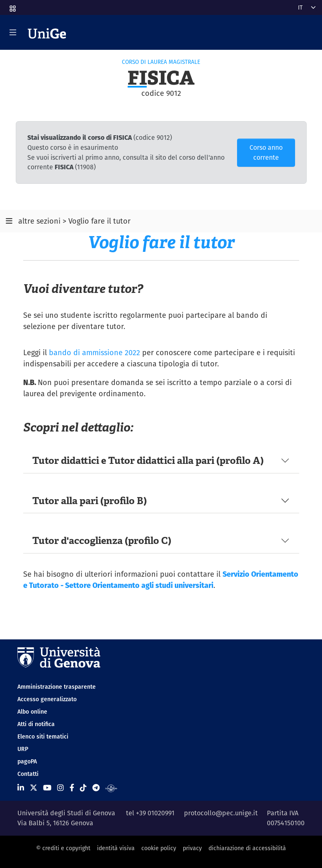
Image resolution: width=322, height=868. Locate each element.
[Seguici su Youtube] (47, 788)
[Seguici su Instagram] (61, 788)
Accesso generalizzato (47, 699)
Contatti (28, 774)
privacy (192, 848)
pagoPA (27, 761)
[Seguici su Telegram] (96, 788)
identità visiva (116, 848)
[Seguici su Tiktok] (83, 788)
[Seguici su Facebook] (72, 788)
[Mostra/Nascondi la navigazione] (13, 32)
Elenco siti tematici (43, 736)
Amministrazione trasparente (57, 687)
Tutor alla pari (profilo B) (90, 501)
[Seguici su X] (34, 788)
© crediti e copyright (63, 848)
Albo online (32, 712)
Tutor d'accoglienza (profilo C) (102, 540)
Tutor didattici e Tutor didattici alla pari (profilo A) (148, 460)
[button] (12, 6)
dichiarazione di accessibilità (247, 848)
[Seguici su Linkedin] (21, 788)
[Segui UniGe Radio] (111, 788)
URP (23, 749)
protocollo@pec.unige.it (221, 813)
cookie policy (159, 848)
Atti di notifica (36, 724)
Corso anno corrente (266, 152)
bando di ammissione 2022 (94, 352)
